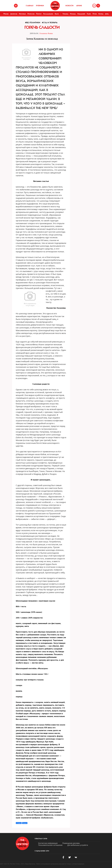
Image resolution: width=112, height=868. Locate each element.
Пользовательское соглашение (50, 845)
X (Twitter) (19, 823)
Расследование (48, 14)
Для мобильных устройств (78, 845)
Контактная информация (48, 843)
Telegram (25, 823)
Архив (79, 6)
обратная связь (41, 839)
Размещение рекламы (71, 843)
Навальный (81, 14)
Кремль (101, 14)
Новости (69, 6)
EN (94, 6)
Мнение (6, 14)
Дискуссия (14, 14)
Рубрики (40, 6)
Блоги (57, 14)
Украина (65, 14)
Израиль (73, 14)
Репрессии (31, 14)
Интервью (22, 14)
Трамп (89, 14)
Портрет (39, 14)
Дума (107, 14)
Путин (95, 14)
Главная (30, 6)
